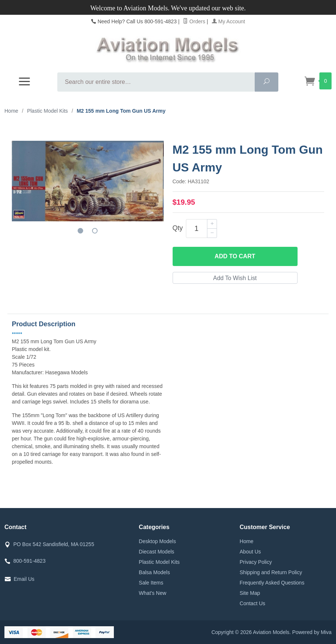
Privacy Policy (256, 562)
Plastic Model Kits (159, 562)
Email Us (24, 579)
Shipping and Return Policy (271, 572)
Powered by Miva (312, 632)
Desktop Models (157, 541)
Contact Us (252, 603)
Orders (194, 21)
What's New (153, 593)
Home (11, 111)
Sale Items (151, 583)
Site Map (250, 593)
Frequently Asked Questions (272, 583)
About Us (250, 552)
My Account (228, 21)
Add (235, 256)
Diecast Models (157, 552)
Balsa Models (155, 572)
